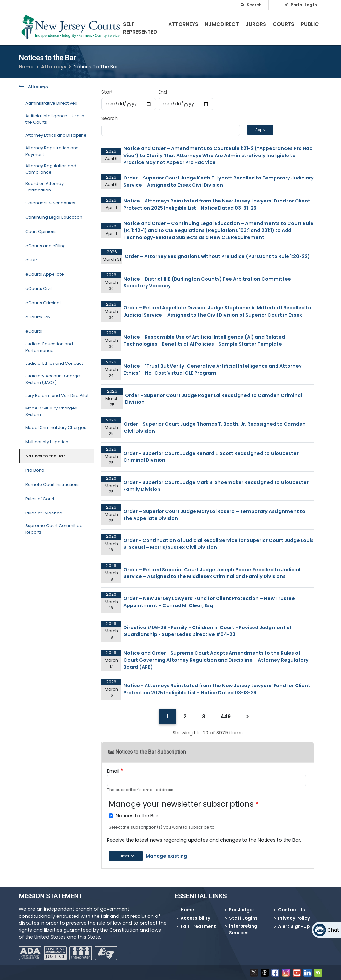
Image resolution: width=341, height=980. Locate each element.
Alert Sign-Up (294, 926)
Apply (260, 130)
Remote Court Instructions (53, 484)
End (163, 92)
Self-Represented (140, 28)
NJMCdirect (222, 24)
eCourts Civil (38, 288)
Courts (283, 24)
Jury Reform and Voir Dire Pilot (57, 395)
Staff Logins (243, 918)
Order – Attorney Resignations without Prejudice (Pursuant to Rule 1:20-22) (217, 256)
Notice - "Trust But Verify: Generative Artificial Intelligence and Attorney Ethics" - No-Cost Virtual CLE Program (213, 370)
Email (113, 771)
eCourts (34, 331)
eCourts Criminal (43, 303)
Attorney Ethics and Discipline (56, 135)
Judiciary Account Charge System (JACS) (53, 379)
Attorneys (183, 24)
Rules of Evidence (44, 513)
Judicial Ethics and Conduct (54, 363)
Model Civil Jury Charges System (51, 411)
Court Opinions (41, 231)
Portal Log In (304, 5)
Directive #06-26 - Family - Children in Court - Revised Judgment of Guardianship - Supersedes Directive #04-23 (208, 631)
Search (110, 118)
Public (310, 24)
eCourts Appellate (45, 274)
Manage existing (166, 856)
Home (26, 67)
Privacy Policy (294, 918)
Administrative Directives (51, 103)
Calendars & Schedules (50, 203)
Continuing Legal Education (54, 217)
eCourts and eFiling (46, 246)
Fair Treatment (198, 926)
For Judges (242, 910)
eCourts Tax (38, 317)
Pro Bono (35, 470)
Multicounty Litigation (47, 442)
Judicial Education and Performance (49, 347)
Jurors (256, 24)
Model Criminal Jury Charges (56, 427)
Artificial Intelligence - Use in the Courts (55, 119)
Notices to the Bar (45, 456)
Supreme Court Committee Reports (54, 529)
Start (107, 92)
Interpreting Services (243, 929)
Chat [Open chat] (333, 930)
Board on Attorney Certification (44, 187)
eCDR (31, 260)
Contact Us (292, 910)
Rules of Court (40, 499)
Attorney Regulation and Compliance (51, 169)
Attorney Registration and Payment (52, 151)
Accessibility (195, 918)
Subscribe (126, 856)
